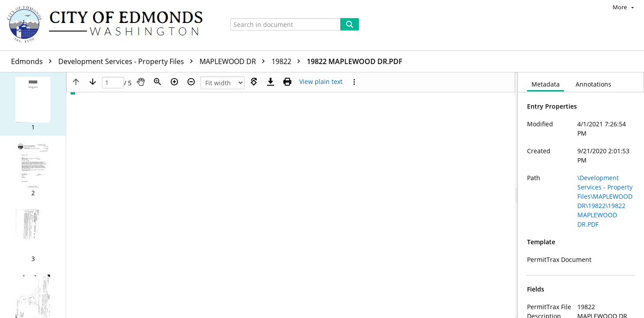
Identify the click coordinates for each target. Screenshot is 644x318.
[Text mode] (321, 82)
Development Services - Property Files (128, 61)
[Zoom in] (174, 82)
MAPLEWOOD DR (234, 61)
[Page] (113, 83)
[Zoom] (158, 82)
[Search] (350, 24)
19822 (288, 61)
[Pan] (141, 82)
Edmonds (34, 61)
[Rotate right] (254, 82)
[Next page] (93, 82)
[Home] (109, 25)
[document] (581, 195)
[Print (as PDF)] (287, 82)
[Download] (271, 82)
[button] (33, 104)
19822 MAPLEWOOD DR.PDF (355, 61)
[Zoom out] (191, 82)
